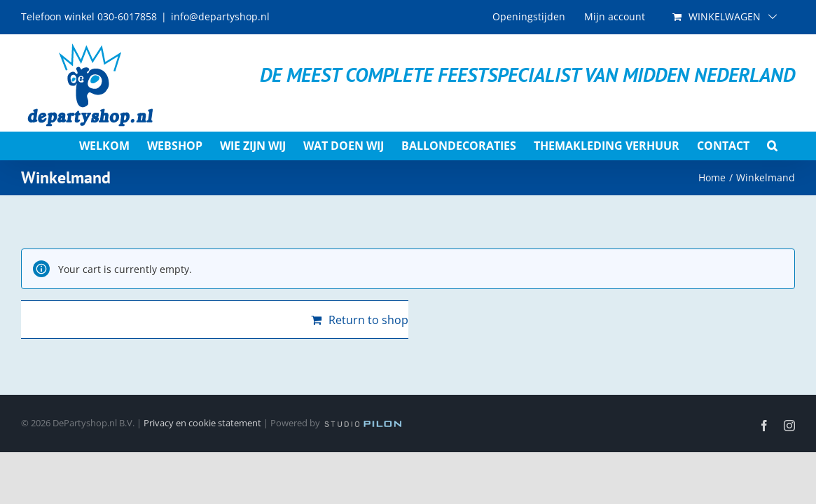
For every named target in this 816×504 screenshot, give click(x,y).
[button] (790, 146)
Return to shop (368, 320)
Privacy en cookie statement (202, 423)
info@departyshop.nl (220, 16)
